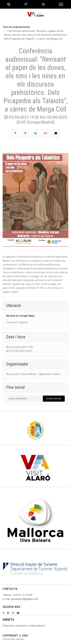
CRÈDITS (8, 620)
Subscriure (54, 399)
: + (13, 595)
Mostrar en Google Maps (20, 316)
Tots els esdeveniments (16, 27)
